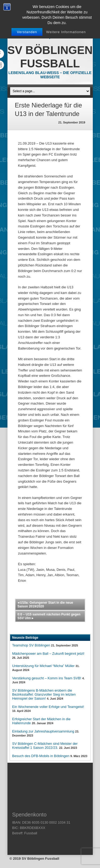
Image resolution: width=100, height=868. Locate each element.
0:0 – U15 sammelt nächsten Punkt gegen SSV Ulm (49, 616)
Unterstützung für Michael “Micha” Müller (43, 666)
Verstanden (27, 32)
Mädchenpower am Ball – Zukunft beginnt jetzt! (48, 654)
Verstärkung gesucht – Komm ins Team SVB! (47, 678)
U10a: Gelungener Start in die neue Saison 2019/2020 (45, 604)
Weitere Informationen (66, 32)
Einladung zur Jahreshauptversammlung (43, 731)
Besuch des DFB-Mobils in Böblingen (41, 756)
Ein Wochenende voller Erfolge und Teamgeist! (48, 707)
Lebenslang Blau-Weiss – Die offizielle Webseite (50, 75)
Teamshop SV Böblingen (31, 645)
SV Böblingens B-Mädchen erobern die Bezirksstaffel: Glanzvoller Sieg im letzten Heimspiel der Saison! (44, 694)
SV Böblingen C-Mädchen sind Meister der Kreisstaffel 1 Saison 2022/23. (45, 746)
